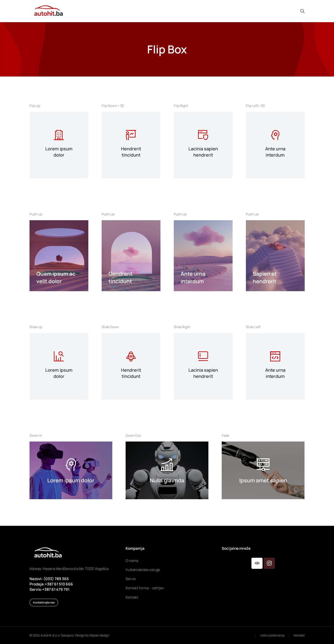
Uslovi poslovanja (272, 635)
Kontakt (299, 635)
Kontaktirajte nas (44, 602)
